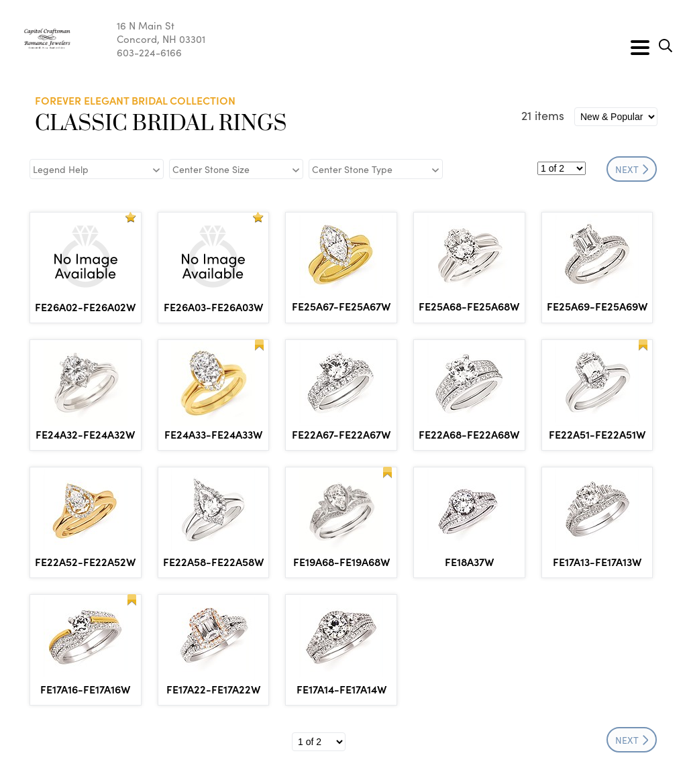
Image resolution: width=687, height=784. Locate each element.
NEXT (632, 169)
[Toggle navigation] (640, 48)
